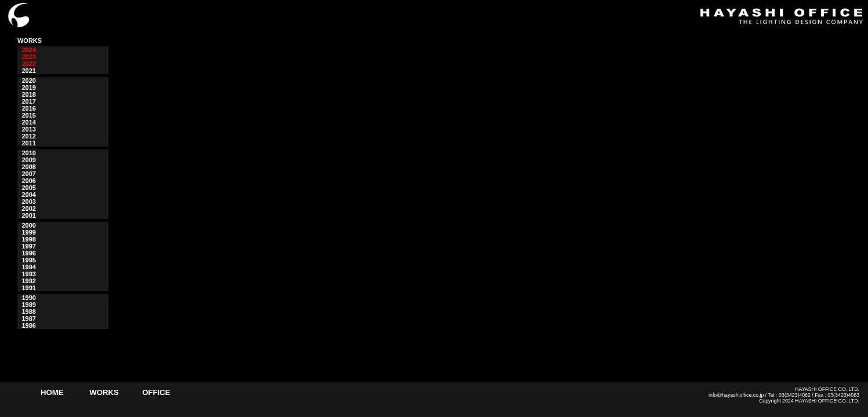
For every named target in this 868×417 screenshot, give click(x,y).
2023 (28, 57)
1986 (28, 325)
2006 (28, 181)
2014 (28, 122)
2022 (28, 64)
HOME (52, 392)
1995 (28, 260)
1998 (28, 239)
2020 (28, 81)
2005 (28, 188)
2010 (28, 153)
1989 (28, 305)
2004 (28, 195)
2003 (28, 202)
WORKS (104, 392)
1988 (28, 312)
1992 (28, 281)
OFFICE (156, 392)
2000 (28, 225)
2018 (28, 94)
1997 (28, 246)
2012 (28, 136)
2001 (28, 215)
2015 (28, 115)
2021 (28, 71)
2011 (28, 143)
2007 (28, 174)
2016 (28, 108)
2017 (28, 101)
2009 (28, 160)
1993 (28, 274)
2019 (28, 87)
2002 (28, 209)
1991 (28, 288)
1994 (28, 267)
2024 (28, 50)
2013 (28, 129)
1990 (28, 298)
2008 (28, 167)
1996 (28, 253)
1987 (28, 319)
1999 (28, 232)
